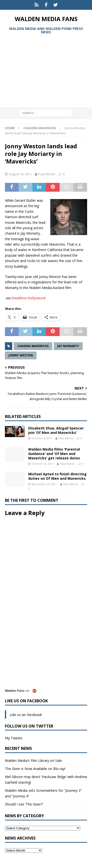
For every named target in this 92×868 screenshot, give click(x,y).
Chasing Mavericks (33, 346)
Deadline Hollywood (28, 298)
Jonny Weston (21, 355)
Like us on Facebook (26, 701)
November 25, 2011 (44, 484)
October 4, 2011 (42, 438)
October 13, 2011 (43, 464)
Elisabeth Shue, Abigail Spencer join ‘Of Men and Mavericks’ (56, 430)
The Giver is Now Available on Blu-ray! (35, 769)
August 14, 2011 (20, 174)
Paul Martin (47, 174)
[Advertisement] (46, 72)
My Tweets (14, 738)
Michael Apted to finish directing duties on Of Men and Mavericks (57, 476)
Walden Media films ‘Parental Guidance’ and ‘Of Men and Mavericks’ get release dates (54, 454)
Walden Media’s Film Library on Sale (33, 761)
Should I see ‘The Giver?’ (24, 804)
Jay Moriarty (68, 346)
